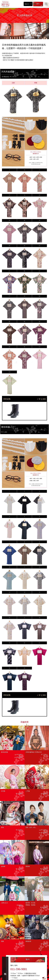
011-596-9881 (19, 969)
